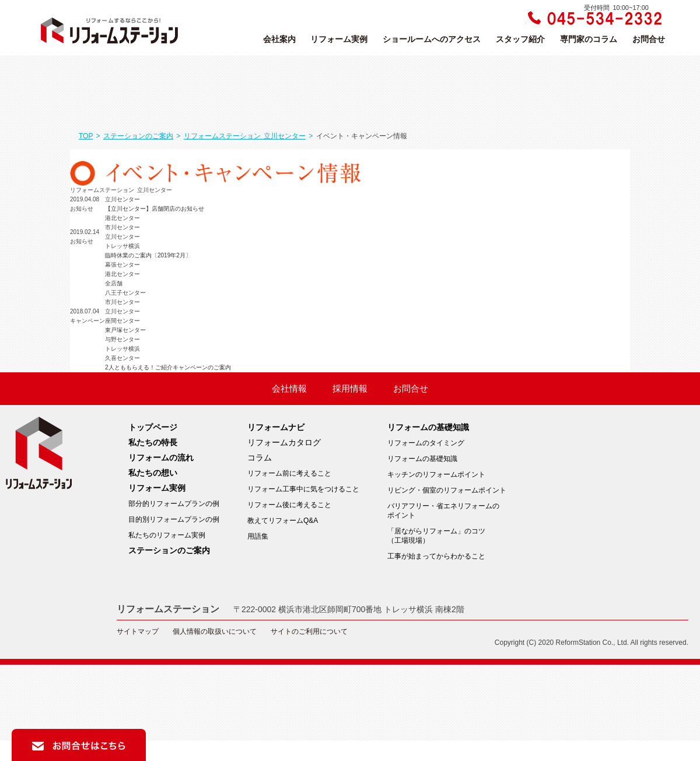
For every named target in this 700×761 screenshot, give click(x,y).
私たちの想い (153, 473)
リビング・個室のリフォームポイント (447, 490)
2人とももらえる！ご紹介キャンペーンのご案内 (168, 367)
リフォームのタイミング (426, 443)
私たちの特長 (153, 442)
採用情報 (350, 389)
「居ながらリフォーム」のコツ (447, 536)
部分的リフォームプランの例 (174, 504)
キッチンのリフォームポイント (436, 474)
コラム (260, 458)
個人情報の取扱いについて (215, 631)
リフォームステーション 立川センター (245, 136)
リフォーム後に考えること (289, 505)
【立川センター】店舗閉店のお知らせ (155, 209)
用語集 (258, 536)
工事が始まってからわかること (436, 556)
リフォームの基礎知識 (428, 427)
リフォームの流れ (161, 458)
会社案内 (279, 39)
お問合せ (649, 39)
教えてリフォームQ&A (283, 521)
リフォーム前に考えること (289, 473)
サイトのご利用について (309, 631)
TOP (86, 136)
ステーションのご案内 (138, 136)
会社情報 (289, 389)
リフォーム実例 (339, 39)
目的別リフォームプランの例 (174, 519)
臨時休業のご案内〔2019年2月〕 (148, 255)
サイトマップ (138, 631)
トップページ (153, 427)
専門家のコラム (589, 39)
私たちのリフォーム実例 (167, 535)
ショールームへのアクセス (432, 39)
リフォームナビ (276, 427)
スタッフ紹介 (520, 39)
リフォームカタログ (284, 442)
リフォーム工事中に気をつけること (303, 489)
